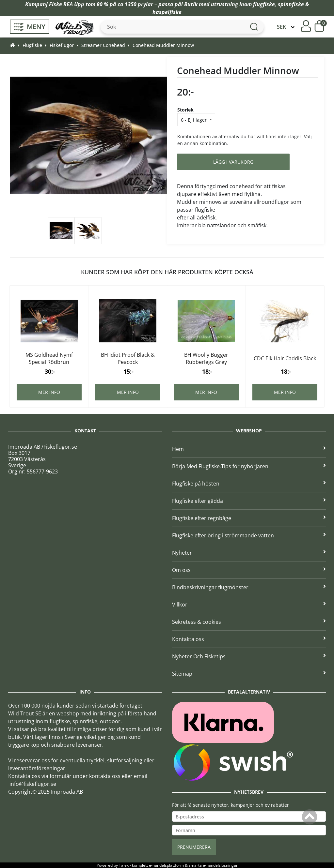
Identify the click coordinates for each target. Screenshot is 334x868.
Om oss (249, 570)
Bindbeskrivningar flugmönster (249, 587)
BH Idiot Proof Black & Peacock (128, 358)
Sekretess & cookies (249, 622)
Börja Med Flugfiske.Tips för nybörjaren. (249, 466)
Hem (249, 449)
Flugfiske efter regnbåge (249, 518)
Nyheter (249, 553)
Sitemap (249, 674)
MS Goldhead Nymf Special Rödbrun (49, 358)
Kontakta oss (249, 639)
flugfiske (264, 4)
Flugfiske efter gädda (249, 501)
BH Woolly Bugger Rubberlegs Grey (206, 358)
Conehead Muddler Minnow (163, 45)
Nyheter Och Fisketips (249, 656)
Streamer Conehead (103, 45)
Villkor (249, 605)
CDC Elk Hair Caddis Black (285, 358)
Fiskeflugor (62, 45)
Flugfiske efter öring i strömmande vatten (249, 535)
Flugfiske (32, 45)
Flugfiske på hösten (249, 484)
